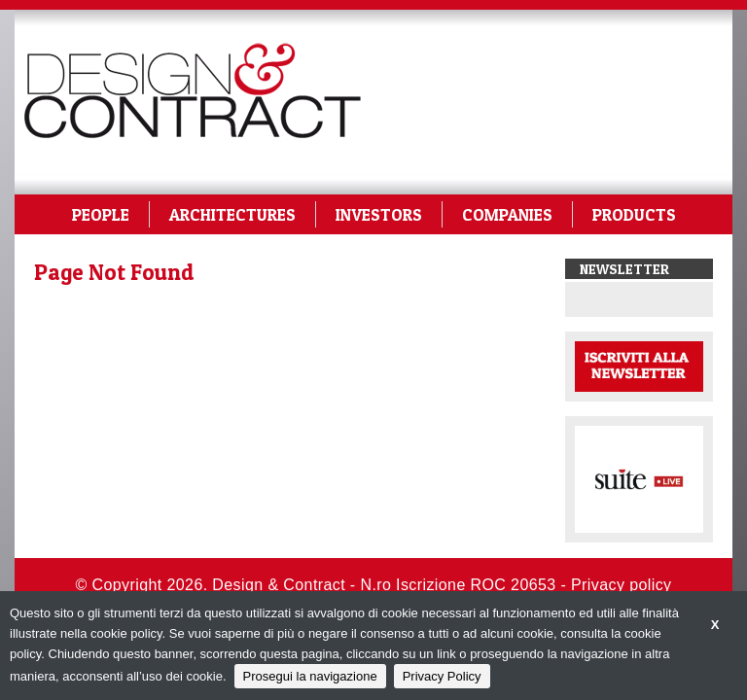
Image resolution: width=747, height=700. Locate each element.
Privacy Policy (442, 676)
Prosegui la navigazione (310, 676)
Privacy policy (621, 585)
